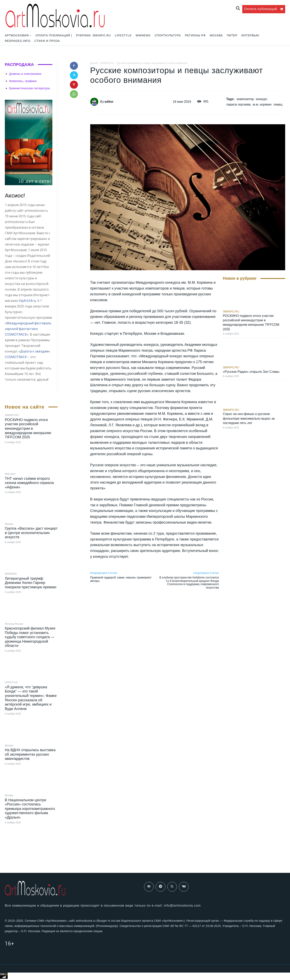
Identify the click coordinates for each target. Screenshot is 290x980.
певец (278, 104)
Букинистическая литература (29, 88)
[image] (29, 143)
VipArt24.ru (27, 301)
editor (109, 102)
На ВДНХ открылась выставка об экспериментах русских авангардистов (30, 754)
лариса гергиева (238, 104)
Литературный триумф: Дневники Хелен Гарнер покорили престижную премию (31, 583)
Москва (9, 524)
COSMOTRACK (16, 357)
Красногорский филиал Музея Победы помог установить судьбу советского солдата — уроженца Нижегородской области (30, 637)
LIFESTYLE (11, 682)
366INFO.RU (12, 415)
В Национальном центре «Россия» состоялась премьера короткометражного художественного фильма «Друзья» (30, 809)
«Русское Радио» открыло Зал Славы (251, 372)
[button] (238, 8)
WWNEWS (11, 574)
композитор (245, 99)
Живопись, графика (23, 81)
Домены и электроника (25, 74)
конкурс (262, 99)
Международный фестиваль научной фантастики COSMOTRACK (28, 329)
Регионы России (14, 624)
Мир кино (10, 474)
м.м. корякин (262, 104)
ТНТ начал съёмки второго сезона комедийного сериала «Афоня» (29, 483)
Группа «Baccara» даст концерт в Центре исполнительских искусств (31, 533)
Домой (94, 63)
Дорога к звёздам (34, 351)
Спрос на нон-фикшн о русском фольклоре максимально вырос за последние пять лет (249, 418)
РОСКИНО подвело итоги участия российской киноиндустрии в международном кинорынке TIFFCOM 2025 (28, 428)
